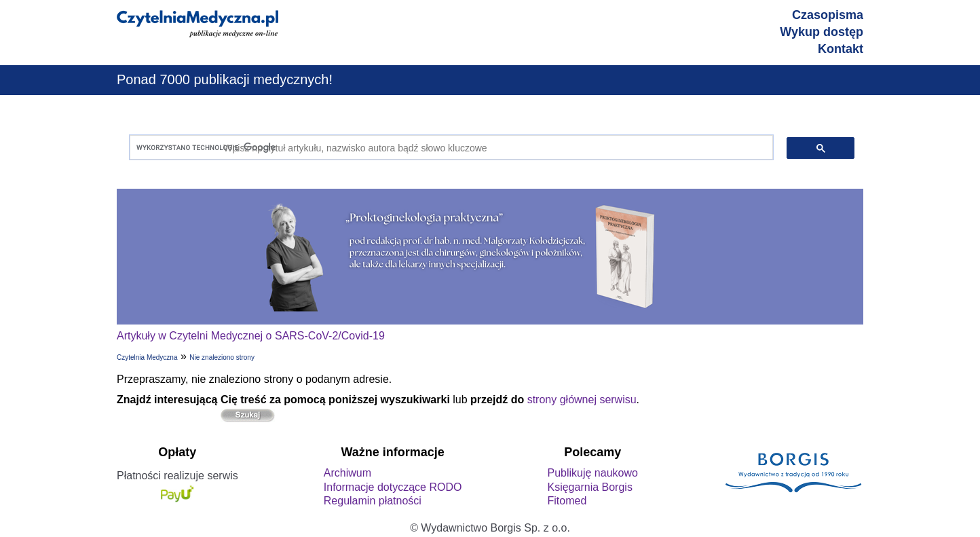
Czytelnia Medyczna (147, 357)
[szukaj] (448, 148)
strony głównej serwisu (582, 400)
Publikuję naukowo (592, 473)
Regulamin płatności (373, 501)
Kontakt (841, 49)
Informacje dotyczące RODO (393, 487)
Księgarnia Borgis (589, 487)
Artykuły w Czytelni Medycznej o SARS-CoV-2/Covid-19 (251, 336)
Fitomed (567, 501)
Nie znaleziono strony (222, 357)
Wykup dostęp (822, 32)
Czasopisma (828, 15)
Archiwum (347, 473)
